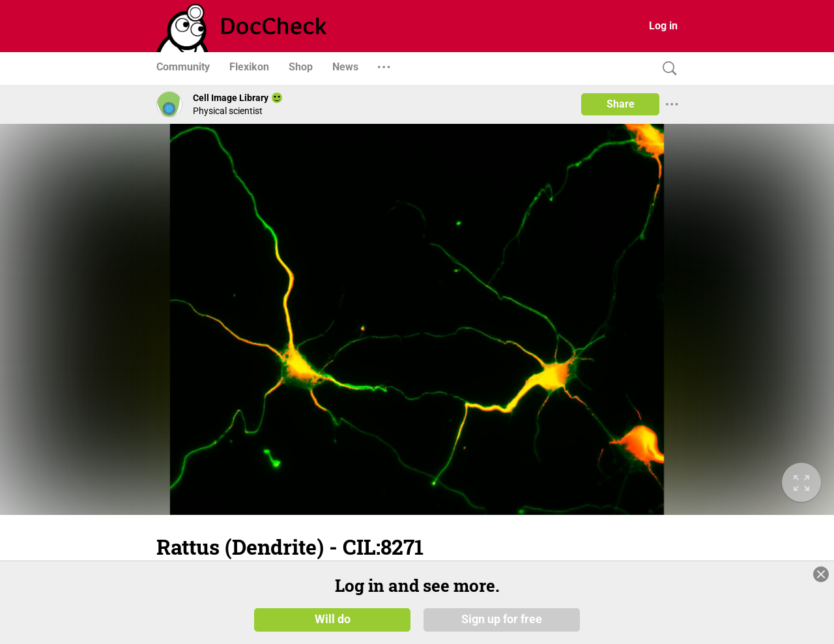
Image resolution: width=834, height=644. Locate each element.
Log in (663, 26)
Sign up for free (502, 619)
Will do (333, 619)
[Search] (667, 69)
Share (621, 104)
